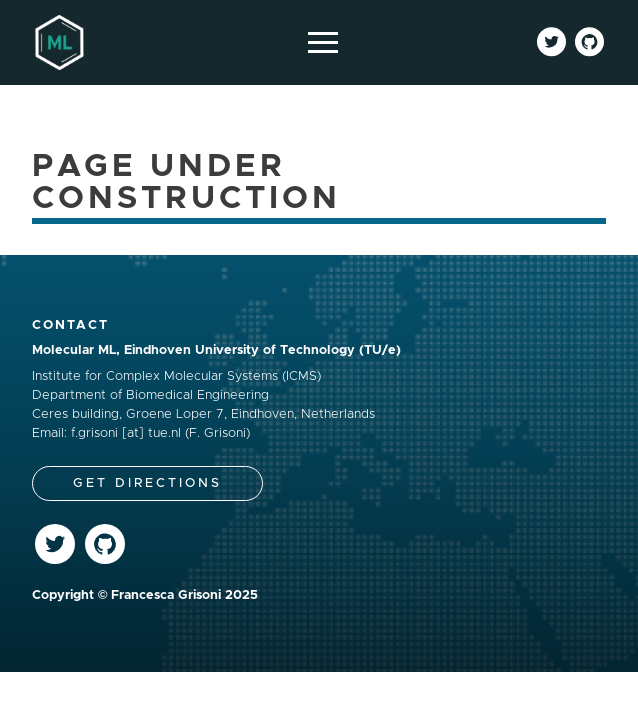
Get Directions (147, 483)
